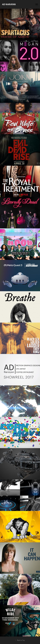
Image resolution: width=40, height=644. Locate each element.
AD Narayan (9, 4)
